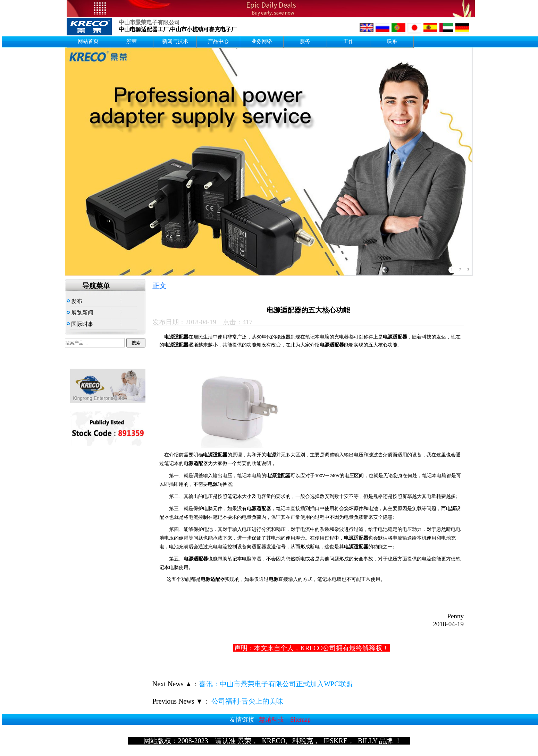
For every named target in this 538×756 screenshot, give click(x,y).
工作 (348, 41)
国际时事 (80, 324)
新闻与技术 (175, 41)
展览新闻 (80, 313)
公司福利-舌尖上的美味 (246, 701)
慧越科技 (271, 720)
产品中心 (218, 41)
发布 (74, 301)
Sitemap (300, 720)
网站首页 (88, 41)
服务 (305, 41)
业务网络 (262, 41)
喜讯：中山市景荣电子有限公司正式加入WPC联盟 (276, 684)
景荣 (132, 41)
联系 (392, 41)
